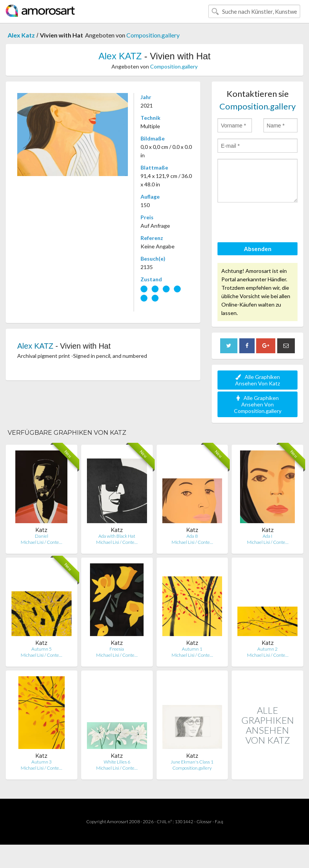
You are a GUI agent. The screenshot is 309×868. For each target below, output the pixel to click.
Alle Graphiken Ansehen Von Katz (257, 380)
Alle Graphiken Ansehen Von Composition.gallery (258, 404)
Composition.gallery (153, 35)
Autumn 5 (42, 649)
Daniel (42, 536)
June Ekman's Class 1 (192, 762)
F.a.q (219, 821)
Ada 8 (192, 536)
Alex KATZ (120, 56)
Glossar (204, 821)
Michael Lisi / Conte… (41, 542)
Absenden (258, 249)
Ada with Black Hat (117, 536)
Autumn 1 (192, 649)
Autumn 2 (267, 649)
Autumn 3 (42, 762)
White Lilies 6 (117, 762)
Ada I (267, 536)
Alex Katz (21, 35)
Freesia (117, 649)
